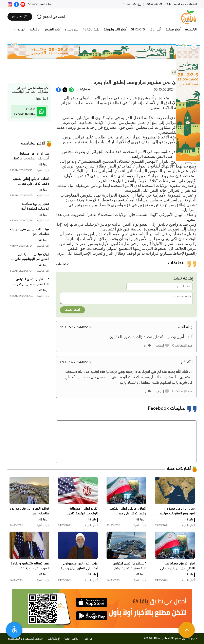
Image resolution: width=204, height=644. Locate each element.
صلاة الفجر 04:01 (42, 4)
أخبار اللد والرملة (115, 29)
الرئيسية (191, 29)
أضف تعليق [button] (72, 310)
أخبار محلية (173, 29)
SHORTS (138, 29)
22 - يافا (134, 4)
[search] (51, 17)
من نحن (88, 639)
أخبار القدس (52, 29)
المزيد (21, 29)
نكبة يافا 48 (91, 29)
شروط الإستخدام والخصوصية (25, 639)
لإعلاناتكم (54, 639)
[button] (194, 47)
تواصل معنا (72, 639)
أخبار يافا (155, 29)
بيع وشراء (72, 29)
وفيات (35, 29)
